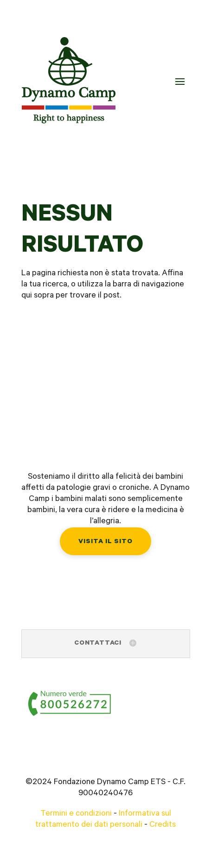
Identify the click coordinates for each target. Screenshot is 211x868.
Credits (163, 825)
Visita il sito (105, 542)
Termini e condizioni (76, 814)
